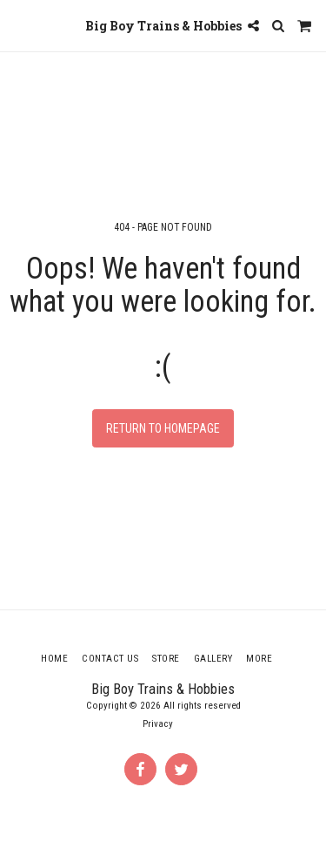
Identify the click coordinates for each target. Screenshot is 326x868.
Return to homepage (163, 428)
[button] (19, 25)
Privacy (158, 724)
